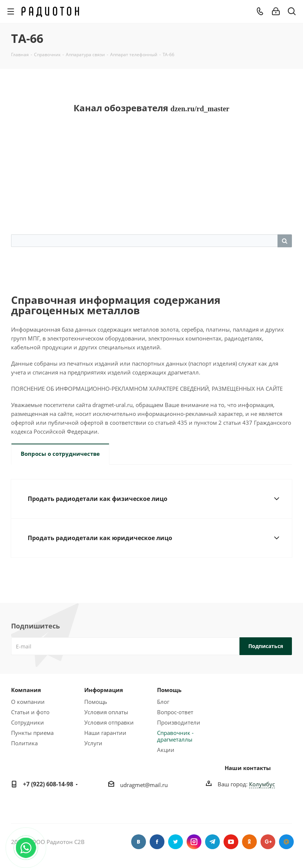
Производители (179, 722)
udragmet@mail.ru (144, 785)
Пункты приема (32, 733)
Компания (26, 690)
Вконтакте (139, 842)
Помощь (96, 702)
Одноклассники (249, 842)
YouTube (231, 842)
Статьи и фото (30, 712)
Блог (163, 702)
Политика (24, 743)
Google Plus (268, 842)
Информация (104, 690)
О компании (28, 702)
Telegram (212, 842)
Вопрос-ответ (175, 712)
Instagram (194, 842)
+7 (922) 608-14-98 (48, 784)
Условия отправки (109, 722)
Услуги (93, 743)
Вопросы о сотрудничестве (60, 454)
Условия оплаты (106, 712)
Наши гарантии (105, 733)
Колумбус (262, 784)
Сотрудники (28, 722)
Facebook (157, 842)
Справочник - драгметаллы (175, 736)
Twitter (176, 842)
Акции (166, 750)
